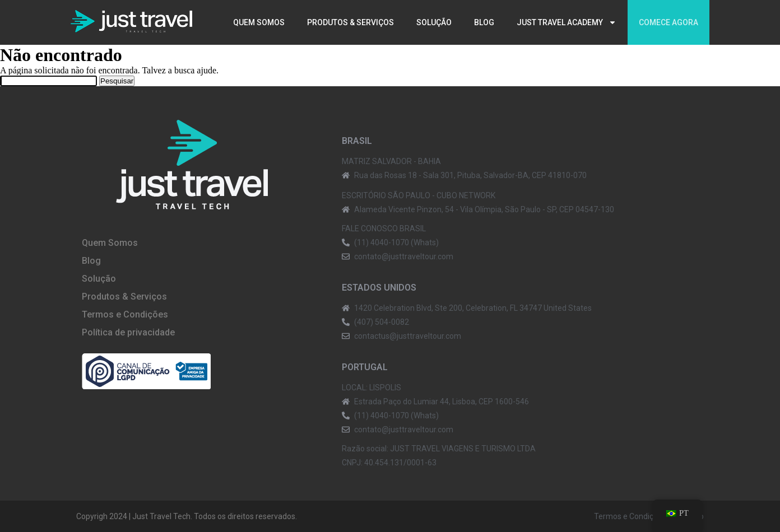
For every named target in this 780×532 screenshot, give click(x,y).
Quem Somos (259, 22)
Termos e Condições (125, 314)
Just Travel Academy (567, 22)
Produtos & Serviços (350, 22)
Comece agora (668, 22)
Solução (434, 22)
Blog (484, 22)
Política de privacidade (128, 332)
